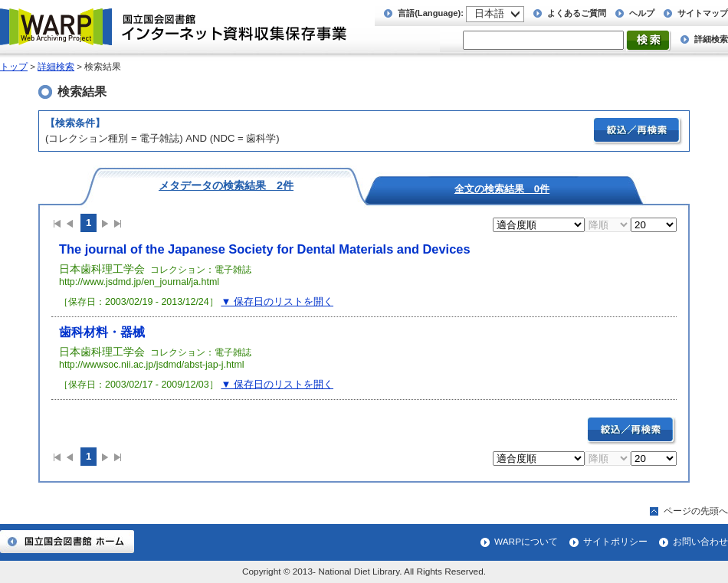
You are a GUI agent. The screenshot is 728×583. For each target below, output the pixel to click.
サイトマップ (703, 13)
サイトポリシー (615, 542)
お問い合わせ (700, 542)
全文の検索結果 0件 (502, 188)
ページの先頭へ (696, 511)
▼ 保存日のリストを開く (277, 301)
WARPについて (526, 542)
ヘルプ (642, 13)
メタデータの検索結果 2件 (226, 185)
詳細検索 (711, 39)
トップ (14, 67)
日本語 (489, 13)
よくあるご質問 (577, 13)
